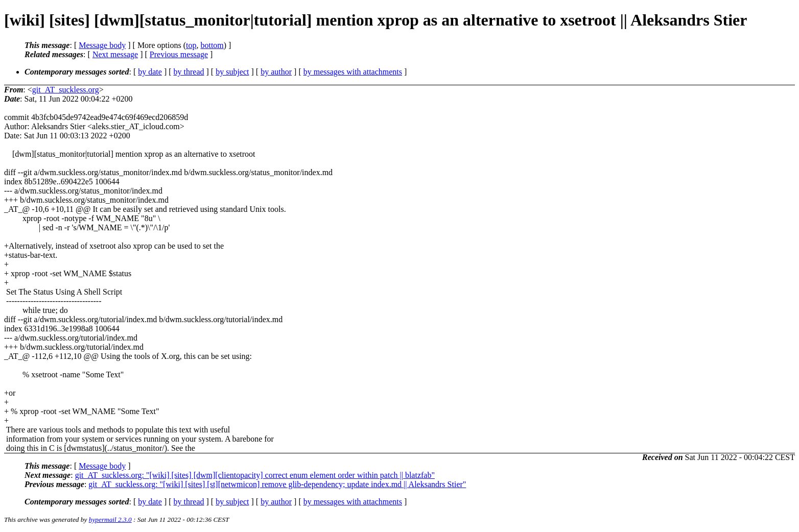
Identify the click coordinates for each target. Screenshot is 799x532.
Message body (102, 45)
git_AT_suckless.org (66, 90)
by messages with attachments (353, 72)
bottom (212, 45)
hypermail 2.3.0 (110, 519)
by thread (189, 72)
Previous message (179, 54)
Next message (115, 54)
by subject (232, 72)
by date (150, 72)
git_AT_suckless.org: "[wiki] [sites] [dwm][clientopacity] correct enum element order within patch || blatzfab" (255, 475)
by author (276, 72)
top (191, 45)
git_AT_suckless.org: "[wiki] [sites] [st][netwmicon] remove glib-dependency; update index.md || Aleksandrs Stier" (277, 484)
